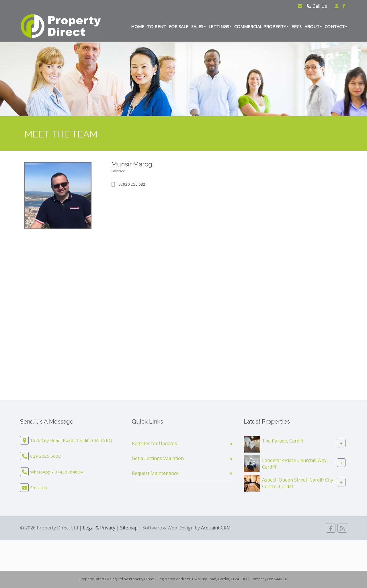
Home (138, 26)
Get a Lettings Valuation (158, 458)
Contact (336, 26)
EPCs (296, 26)
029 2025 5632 (45, 456)
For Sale (179, 26)
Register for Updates (154, 443)
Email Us (39, 488)
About (313, 26)
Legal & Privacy (99, 528)
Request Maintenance (155, 473)
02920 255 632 (132, 184)
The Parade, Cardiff (283, 441)
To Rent (157, 26)
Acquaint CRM (216, 528)
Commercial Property (261, 26)
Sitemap (129, 528)
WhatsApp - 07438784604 (56, 472)
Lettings (220, 26)
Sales (198, 26)
